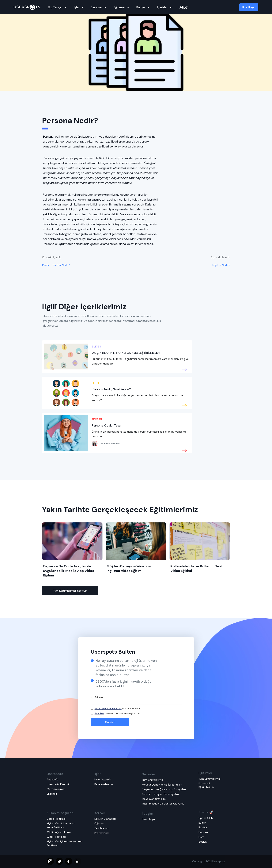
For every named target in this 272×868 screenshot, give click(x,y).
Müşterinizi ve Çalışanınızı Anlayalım (164, 789)
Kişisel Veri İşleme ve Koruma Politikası (64, 843)
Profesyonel (102, 833)
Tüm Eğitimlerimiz (209, 779)
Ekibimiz (52, 794)
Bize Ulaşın (249, 7)
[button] (57, 7)
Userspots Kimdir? (58, 784)
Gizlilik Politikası (56, 837)
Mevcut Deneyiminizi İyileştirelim (162, 785)
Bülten (202, 823)
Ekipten (203, 832)
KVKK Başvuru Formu (59, 832)
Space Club (206, 818)
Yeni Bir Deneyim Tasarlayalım (160, 794)
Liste (201, 837)
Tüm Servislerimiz (153, 780)
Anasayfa (53, 779)
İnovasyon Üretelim (154, 799)
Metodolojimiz (56, 789)
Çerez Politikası (56, 819)
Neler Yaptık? (103, 779)
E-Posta (99, 697)
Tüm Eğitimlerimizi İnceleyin (70, 591)
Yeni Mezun (101, 828)
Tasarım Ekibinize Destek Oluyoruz (163, 804)
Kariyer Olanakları (105, 819)
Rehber (203, 827)
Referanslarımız (104, 784)
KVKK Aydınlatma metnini (108, 708)
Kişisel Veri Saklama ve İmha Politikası (61, 825)
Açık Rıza (99, 713)
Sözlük (203, 842)
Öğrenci (99, 823)
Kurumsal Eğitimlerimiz (206, 785)
